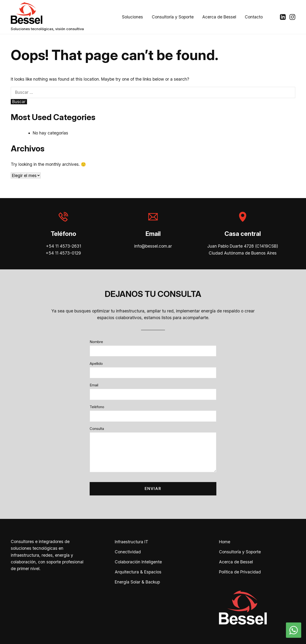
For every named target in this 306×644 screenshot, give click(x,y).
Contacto (254, 17)
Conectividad (128, 552)
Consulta (97, 429)
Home (225, 542)
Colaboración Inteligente (138, 562)
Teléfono (97, 407)
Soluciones (132, 17)
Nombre (96, 342)
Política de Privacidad (240, 572)
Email (94, 385)
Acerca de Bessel (219, 17)
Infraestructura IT (131, 542)
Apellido (96, 364)
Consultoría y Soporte (173, 17)
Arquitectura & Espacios (138, 572)
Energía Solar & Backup (137, 582)
